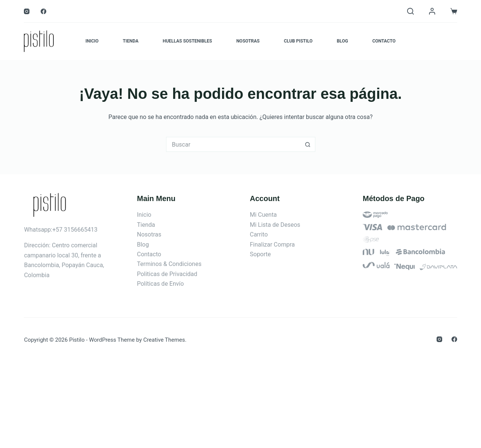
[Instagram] (27, 11)
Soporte (260, 254)
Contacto (384, 41)
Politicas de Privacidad (167, 274)
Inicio (92, 41)
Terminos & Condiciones (169, 264)
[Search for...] (233, 144)
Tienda (131, 41)
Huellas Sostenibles (187, 41)
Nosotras (248, 41)
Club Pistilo (298, 41)
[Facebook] (43, 11)
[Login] (432, 11)
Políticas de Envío (160, 284)
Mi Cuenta (263, 215)
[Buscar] (410, 11)
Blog (342, 41)
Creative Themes (164, 340)
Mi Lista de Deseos (275, 225)
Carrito (259, 234)
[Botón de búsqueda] (308, 144)
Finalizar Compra (272, 245)
